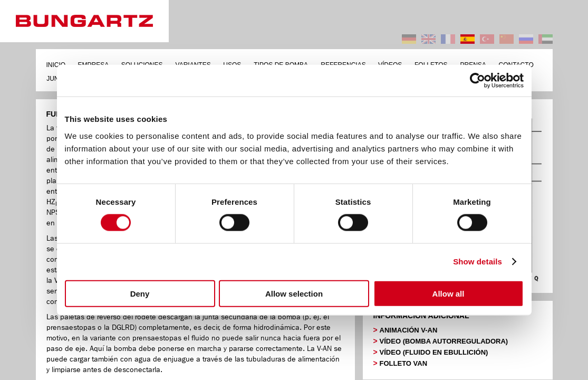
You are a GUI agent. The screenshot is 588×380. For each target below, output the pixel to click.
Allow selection (294, 293)
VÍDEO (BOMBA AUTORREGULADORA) (444, 341)
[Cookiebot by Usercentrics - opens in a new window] (478, 81)
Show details (478, 262)
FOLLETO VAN (404, 363)
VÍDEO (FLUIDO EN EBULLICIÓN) (434, 352)
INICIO (56, 65)
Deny (140, 293)
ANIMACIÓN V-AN (409, 330)
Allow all (449, 293)
